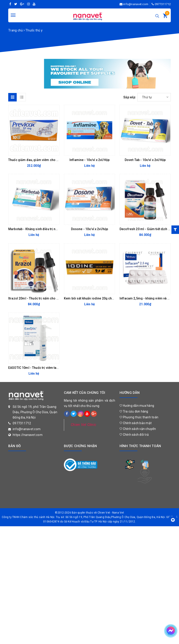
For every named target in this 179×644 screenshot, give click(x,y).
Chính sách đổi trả (134, 435)
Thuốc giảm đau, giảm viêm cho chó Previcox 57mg (47, 160)
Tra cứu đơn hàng (134, 411)
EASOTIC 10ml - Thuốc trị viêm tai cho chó (39, 368)
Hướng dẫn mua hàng (137, 406)
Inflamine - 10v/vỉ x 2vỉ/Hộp (89, 160)
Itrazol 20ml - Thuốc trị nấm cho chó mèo (39, 298)
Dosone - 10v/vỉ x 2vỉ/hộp (90, 229)
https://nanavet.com (28, 435)
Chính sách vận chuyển (138, 429)
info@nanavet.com (136, 4)
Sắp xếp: (130, 97)
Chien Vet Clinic (83, 425)
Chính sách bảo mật (136, 423)
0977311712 (163, 4)
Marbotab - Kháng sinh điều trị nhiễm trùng (40, 229)
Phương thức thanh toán (139, 417)
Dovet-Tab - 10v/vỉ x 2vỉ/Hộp (145, 160)
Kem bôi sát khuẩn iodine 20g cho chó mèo (96, 298)
